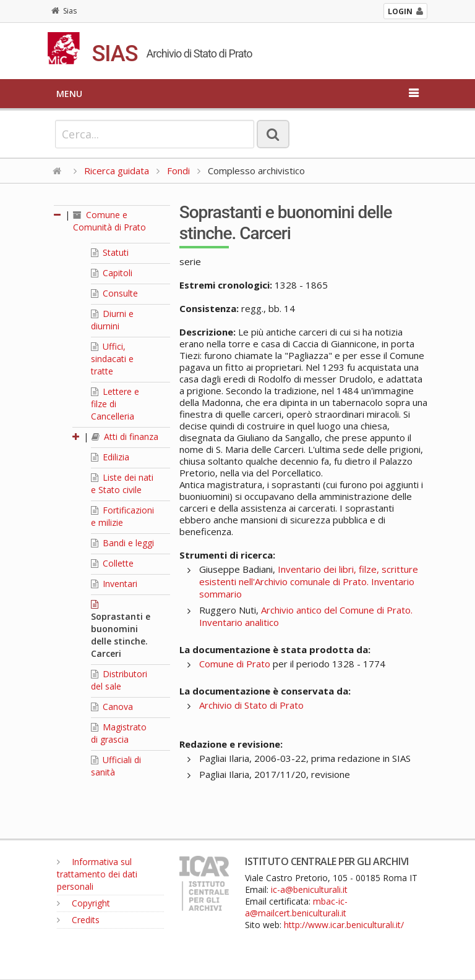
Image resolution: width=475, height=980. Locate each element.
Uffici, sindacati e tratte (112, 359)
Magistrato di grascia (119, 733)
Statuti (110, 252)
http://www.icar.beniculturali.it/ (344, 925)
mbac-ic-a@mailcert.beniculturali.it (296, 907)
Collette (112, 563)
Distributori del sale (119, 680)
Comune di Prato (235, 664)
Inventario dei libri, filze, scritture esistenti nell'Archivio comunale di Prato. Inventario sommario (309, 581)
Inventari (114, 584)
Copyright (83, 903)
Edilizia (110, 457)
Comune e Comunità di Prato (109, 221)
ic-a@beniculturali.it (309, 889)
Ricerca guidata (117, 171)
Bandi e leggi (122, 543)
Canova (112, 707)
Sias (64, 11)
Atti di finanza (125, 437)
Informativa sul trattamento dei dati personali (97, 874)
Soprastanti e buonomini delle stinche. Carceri (121, 630)
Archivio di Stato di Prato (251, 705)
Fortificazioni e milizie (122, 516)
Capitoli (112, 273)
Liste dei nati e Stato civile (122, 484)
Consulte (114, 293)
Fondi (178, 171)
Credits (78, 920)
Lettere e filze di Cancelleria (115, 404)
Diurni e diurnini (112, 320)
